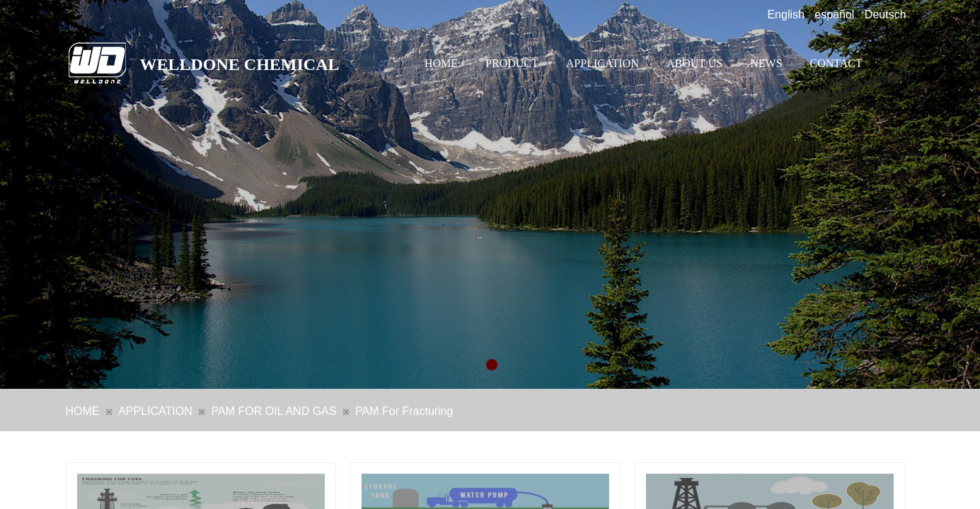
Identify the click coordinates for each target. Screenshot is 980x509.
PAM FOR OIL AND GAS (274, 411)
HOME (441, 63)
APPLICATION (603, 63)
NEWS (766, 63)
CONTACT (836, 63)
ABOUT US (694, 63)
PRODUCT (512, 63)
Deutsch (886, 14)
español (834, 14)
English (785, 14)
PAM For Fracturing (404, 411)
